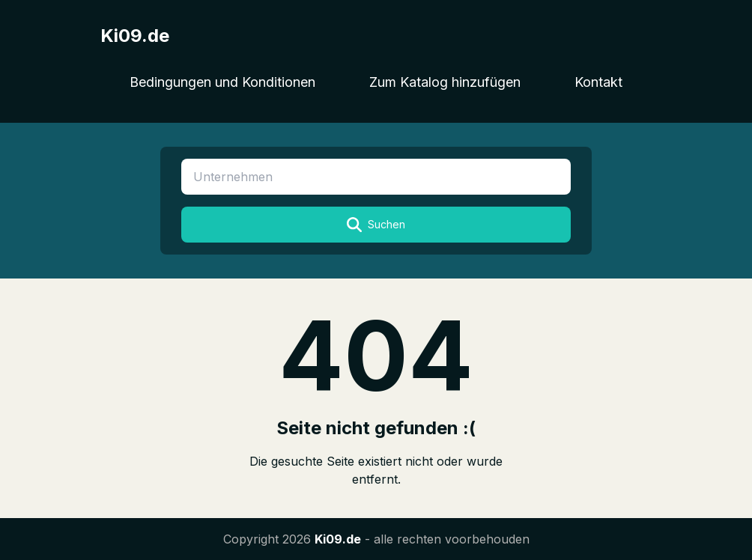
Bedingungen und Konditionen (222, 82)
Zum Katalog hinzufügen (445, 82)
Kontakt (598, 82)
